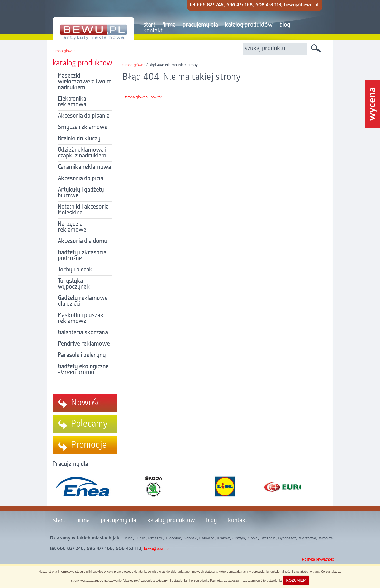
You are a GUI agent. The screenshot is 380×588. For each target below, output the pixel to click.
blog (285, 25)
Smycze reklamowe (83, 127)
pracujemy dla (200, 25)
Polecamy (89, 424)
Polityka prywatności (319, 559)
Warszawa (308, 538)
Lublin (140, 538)
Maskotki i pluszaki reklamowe (81, 318)
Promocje (89, 445)
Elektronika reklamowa (72, 102)
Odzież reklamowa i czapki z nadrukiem (82, 153)
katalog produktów (249, 25)
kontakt (153, 31)
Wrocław (326, 538)
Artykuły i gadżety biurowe (81, 193)
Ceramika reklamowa (84, 167)
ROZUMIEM (296, 580)
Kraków (223, 538)
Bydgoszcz (287, 538)
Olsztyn (239, 538)
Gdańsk (190, 538)
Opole (253, 538)
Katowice (207, 538)
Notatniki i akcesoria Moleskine (83, 210)
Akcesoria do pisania (84, 116)
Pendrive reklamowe (84, 344)
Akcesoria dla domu (83, 241)
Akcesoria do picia (80, 179)
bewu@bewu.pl (157, 549)
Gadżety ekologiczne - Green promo (83, 370)
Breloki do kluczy (79, 139)
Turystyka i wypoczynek (74, 284)
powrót (156, 97)
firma (169, 25)
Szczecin (268, 538)
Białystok (173, 538)
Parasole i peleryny (82, 355)
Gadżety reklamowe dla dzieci (83, 301)
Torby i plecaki (76, 270)
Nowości (87, 403)
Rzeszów (156, 538)
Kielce (127, 538)
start (149, 25)
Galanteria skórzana (83, 333)
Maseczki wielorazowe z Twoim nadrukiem (85, 82)
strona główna (64, 51)
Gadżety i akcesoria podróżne (82, 256)
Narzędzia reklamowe (72, 227)
